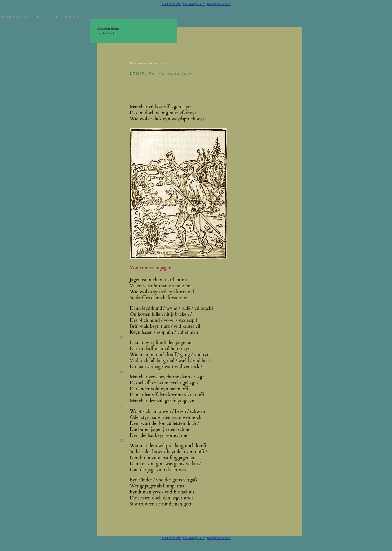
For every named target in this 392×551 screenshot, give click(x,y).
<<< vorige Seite (194, 4)
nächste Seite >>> (219, 4)
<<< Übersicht (171, 4)
